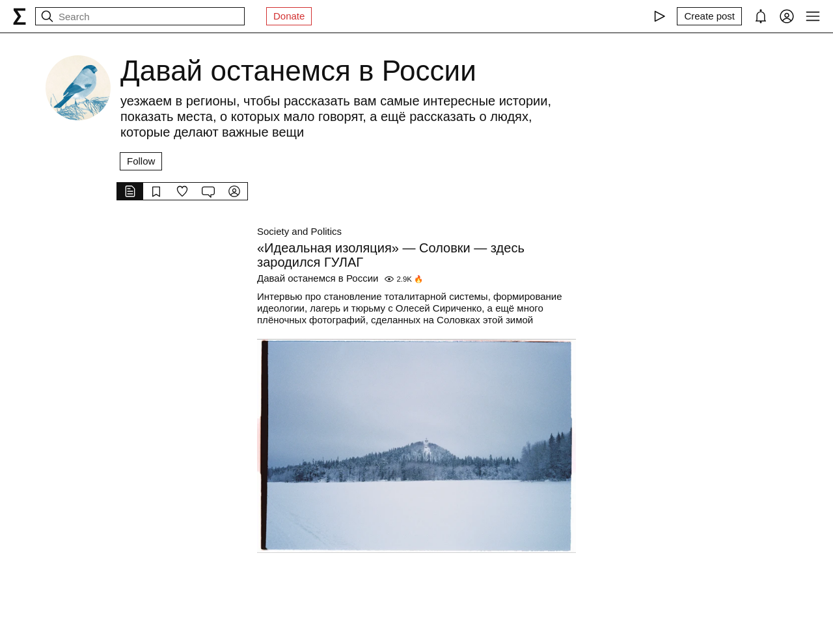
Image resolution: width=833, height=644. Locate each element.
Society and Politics (299, 231)
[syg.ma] (20, 16)
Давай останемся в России (318, 278)
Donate (289, 16)
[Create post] (709, 16)
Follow (141, 161)
